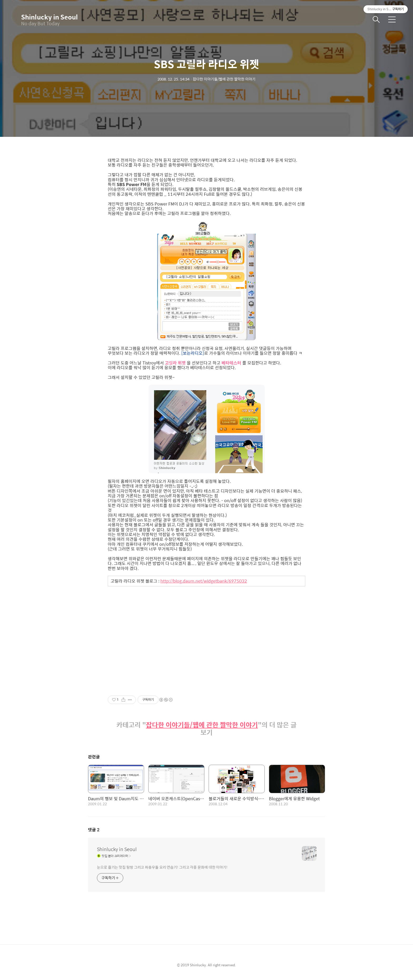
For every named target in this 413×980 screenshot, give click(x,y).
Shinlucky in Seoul (47, 17)
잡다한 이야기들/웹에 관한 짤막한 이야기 (202, 725)
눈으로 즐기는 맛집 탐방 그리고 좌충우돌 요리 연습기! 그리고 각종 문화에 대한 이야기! (162, 867)
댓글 (94, 830)
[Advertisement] (206, 636)
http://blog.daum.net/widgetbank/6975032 (204, 581)
